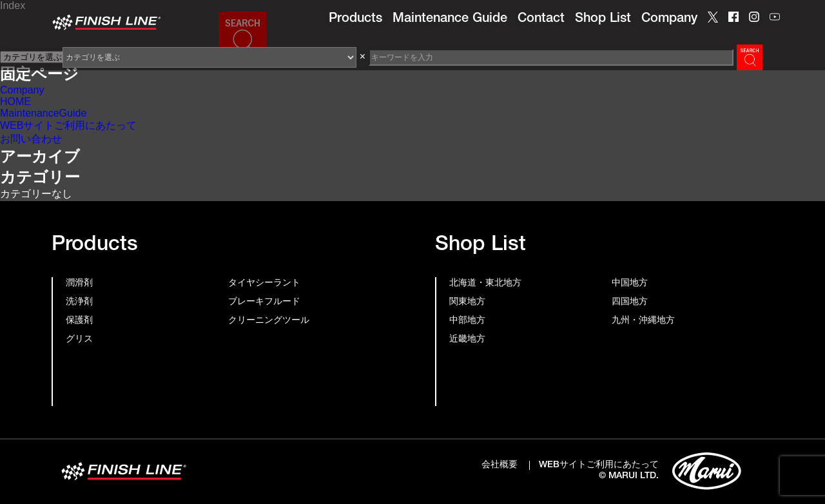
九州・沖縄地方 (643, 321)
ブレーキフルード (264, 302)
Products (355, 19)
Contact (541, 19)
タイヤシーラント (264, 284)
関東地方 (467, 302)
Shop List (603, 19)
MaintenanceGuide (43, 113)
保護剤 (79, 321)
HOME (15, 102)
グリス (79, 340)
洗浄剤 (79, 302)
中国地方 (630, 284)
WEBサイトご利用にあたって (68, 125)
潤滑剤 (79, 284)
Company (669, 19)
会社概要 (500, 465)
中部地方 (467, 321)
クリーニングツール (269, 321)
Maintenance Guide (450, 19)
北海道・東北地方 (485, 284)
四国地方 (630, 302)
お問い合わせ (31, 139)
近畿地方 (467, 340)
